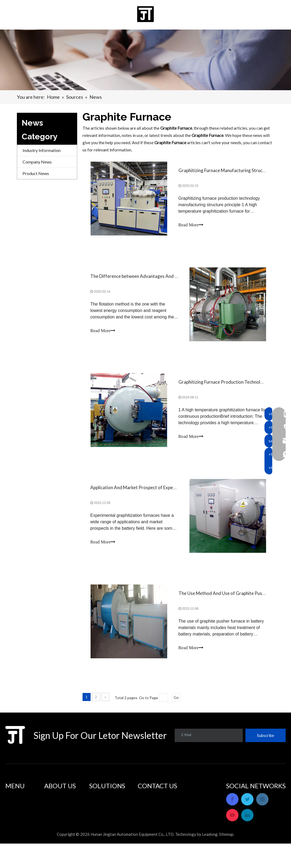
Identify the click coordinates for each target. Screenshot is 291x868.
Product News (36, 173)
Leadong (210, 859)
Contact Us (16, 835)
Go (176, 700)
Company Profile (60, 798)
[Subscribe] (266, 738)
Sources (13, 827)
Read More (191, 225)
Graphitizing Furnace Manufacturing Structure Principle (234, 171)
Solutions (14, 813)
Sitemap (226, 859)
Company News (37, 162)
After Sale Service (60, 806)
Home (11, 798)
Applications (101, 798)
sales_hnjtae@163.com (171, 821)
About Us (14, 820)
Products (14, 806)
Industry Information (42, 150)
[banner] (145, 60)
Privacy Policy (18, 842)
